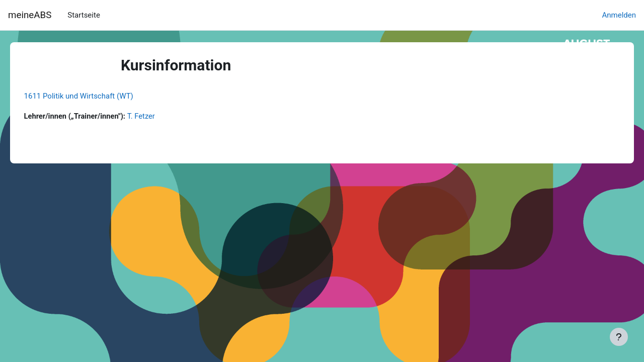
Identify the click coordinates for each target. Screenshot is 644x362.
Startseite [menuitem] (84, 15)
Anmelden (619, 15)
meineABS (30, 15)
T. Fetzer (158, 116)
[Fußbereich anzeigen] (619, 337)
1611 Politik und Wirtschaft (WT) (93, 96)
